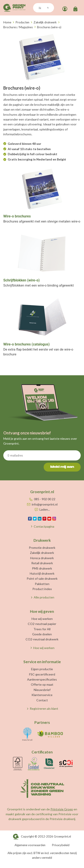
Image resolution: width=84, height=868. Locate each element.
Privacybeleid (61, 845)
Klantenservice (42, 695)
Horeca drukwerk (42, 558)
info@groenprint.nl (45, 504)
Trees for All (42, 629)
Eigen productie (42, 669)
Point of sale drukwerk (42, 578)
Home (7, 22)
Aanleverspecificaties (42, 679)
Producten (22, 22)
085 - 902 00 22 (45, 499)
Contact (42, 700)
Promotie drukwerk (42, 548)
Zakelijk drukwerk (45, 22)
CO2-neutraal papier (42, 624)
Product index (42, 589)
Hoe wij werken (42, 619)
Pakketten (42, 584)
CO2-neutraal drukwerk (42, 639)
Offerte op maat (42, 684)
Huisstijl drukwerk (42, 573)
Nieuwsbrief (42, 690)
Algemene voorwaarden (30, 845)
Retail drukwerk (42, 563)
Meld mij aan (62, 467)
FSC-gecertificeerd (42, 674)
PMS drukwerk (42, 568)
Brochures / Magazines (18, 27)
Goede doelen (42, 634)
